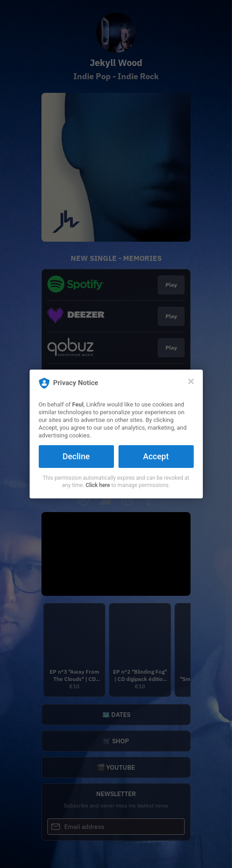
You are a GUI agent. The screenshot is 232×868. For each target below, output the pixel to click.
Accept (156, 456)
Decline (76, 456)
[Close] (191, 381)
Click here (98, 485)
